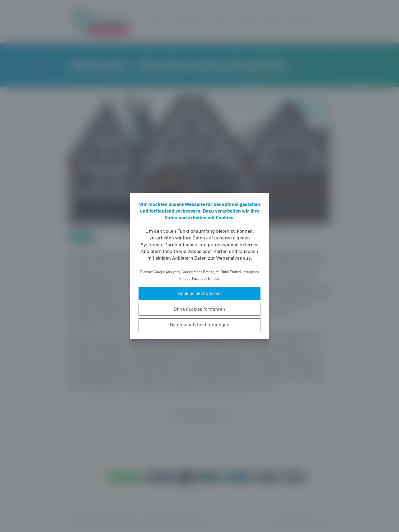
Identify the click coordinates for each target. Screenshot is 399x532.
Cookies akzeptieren (199, 293)
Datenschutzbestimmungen (200, 325)
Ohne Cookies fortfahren (199, 309)
